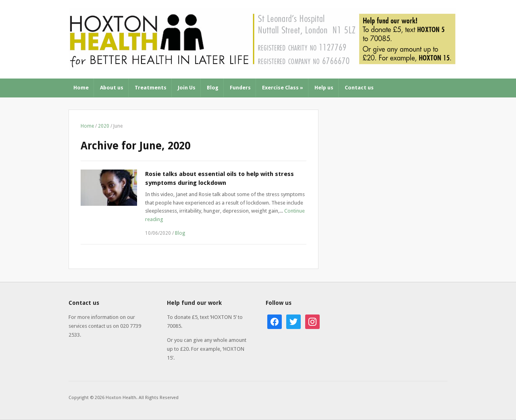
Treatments (151, 88)
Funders (240, 88)
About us (112, 88)
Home (81, 88)
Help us (324, 88)
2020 (104, 126)
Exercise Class (283, 88)
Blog (213, 88)
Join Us (187, 88)
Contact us (359, 88)
